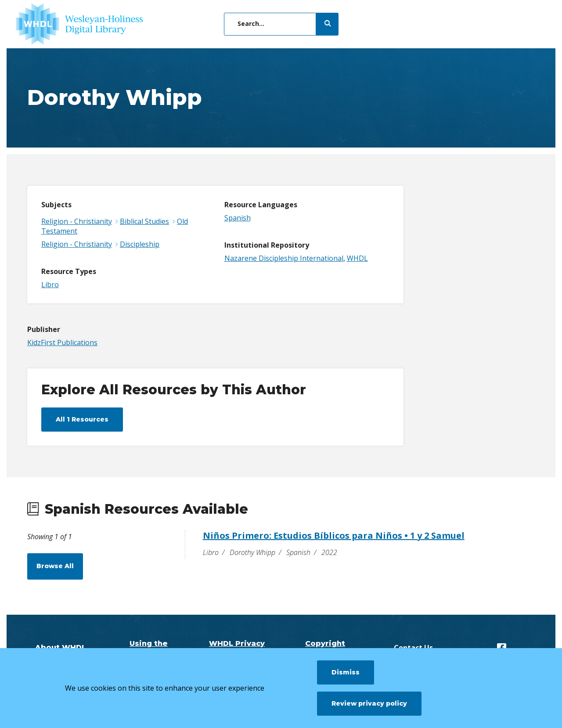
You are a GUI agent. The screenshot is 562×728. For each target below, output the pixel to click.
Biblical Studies (144, 221)
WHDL (357, 258)
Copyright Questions (325, 648)
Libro (50, 285)
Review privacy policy (369, 703)
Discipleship (140, 244)
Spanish (238, 218)
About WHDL (61, 647)
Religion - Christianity (77, 221)
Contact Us (413, 648)
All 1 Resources (82, 419)
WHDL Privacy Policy (237, 648)
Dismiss (346, 672)
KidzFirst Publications (62, 342)
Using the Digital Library (149, 648)
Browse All (55, 566)
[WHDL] (79, 24)
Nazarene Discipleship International (284, 258)
